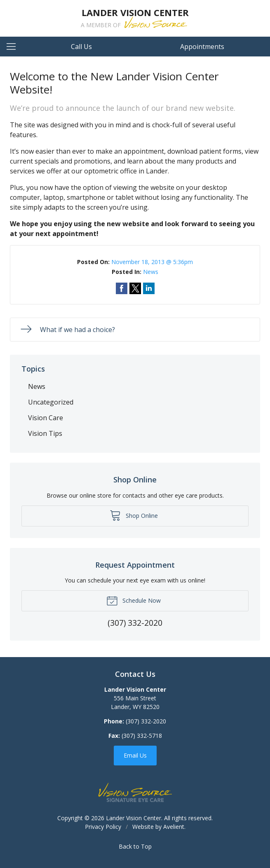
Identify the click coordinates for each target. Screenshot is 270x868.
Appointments (202, 47)
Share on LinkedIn (149, 288)
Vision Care (46, 418)
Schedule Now (134, 600)
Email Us (135, 755)
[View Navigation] (14, 47)
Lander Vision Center (134, 818)
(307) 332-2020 (146, 721)
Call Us (81, 47)
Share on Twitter (135, 288)
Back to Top (135, 846)
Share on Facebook (122, 288)
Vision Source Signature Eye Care (135, 792)
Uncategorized (51, 402)
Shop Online (134, 515)
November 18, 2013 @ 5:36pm (152, 262)
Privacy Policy (103, 827)
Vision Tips (45, 433)
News (151, 272)
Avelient (174, 827)
